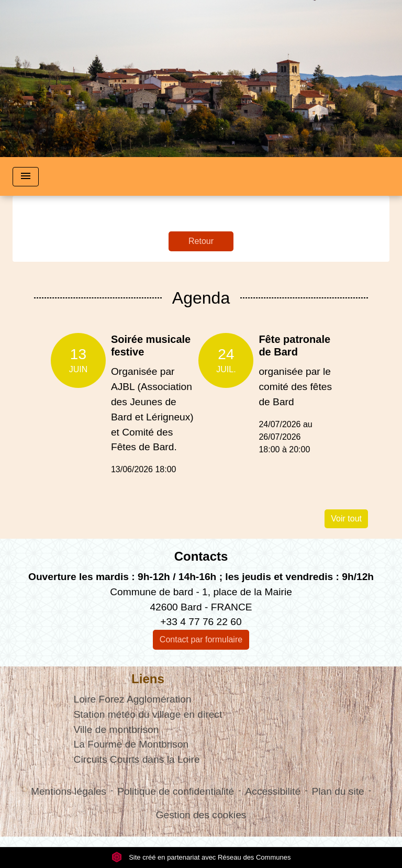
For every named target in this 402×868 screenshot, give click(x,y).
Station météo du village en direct (148, 714)
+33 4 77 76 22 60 (201, 622)
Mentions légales (69, 791)
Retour (201, 241)
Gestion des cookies (201, 815)
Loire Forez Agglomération (133, 699)
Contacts (201, 556)
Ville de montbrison (116, 730)
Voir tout (346, 519)
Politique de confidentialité (176, 791)
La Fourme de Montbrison (131, 744)
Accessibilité (273, 791)
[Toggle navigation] (26, 177)
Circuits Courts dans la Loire (137, 759)
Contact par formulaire (201, 639)
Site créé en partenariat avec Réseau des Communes (201, 857)
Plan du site (338, 791)
